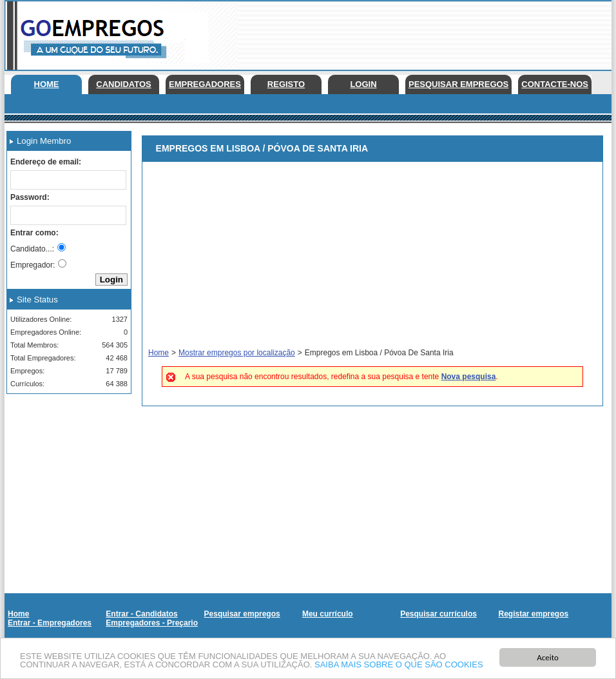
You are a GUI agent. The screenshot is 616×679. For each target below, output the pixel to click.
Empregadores (205, 84)
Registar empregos (533, 614)
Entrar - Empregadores (50, 623)
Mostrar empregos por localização (237, 353)
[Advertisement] (64, 468)
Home (47, 84)
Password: (30, 197)
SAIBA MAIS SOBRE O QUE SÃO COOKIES (399, 665)
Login (363, 84)
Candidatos (123, 84)
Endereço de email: (46, 162)
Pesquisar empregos (458, 84)
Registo (286, 84)
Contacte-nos (555, 84)
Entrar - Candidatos (141, 614)
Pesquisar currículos (438, 614)
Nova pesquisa (469, 377)
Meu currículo (328, 614)
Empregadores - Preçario (152, 623)
